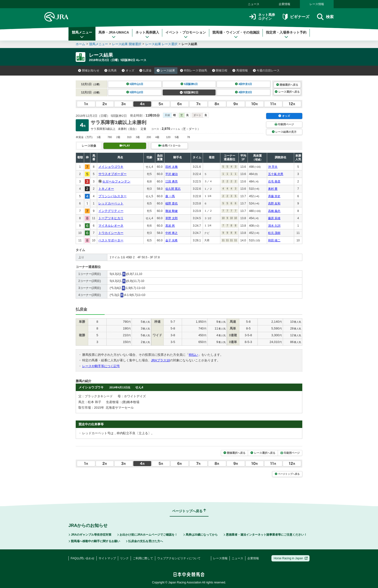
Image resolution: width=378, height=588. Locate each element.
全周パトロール (169, 146)
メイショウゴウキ (111, 167)
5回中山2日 (135, 92)
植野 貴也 (172, 203)
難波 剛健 (172, 211)
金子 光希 (172, 240)
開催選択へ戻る (287, 85)
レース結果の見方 (284, 132)
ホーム (80, 44)
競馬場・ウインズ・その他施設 (236, 35)
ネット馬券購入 (147, 35)
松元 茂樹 (274, 233)
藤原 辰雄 (274, 218)
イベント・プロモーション (186, 35)
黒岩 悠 (170, 226)
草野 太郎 (172, 218)
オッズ (128, 70)
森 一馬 (170, 196)
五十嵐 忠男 (276, 174)
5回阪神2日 (189, 92)
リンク (124, 558)
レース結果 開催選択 (127, 44)
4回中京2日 (244, 92)
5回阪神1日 (189, 84)
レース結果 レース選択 (162, 44)
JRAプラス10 (161, 360)
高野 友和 (274, 203)
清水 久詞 (274, 226)
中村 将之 (172, 233)
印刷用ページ (284, 124)
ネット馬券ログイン (262, 17)
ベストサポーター (111, 240)
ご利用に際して (143, 558)
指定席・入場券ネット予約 (286, 35)
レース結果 (166, 70)
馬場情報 (240, 70)
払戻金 (146, 70)
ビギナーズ (296, 17)
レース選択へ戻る (287, 92)
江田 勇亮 (172, 182)
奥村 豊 (273, 189)
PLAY (125, 146)
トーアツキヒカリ (111, 218)
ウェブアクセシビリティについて (179, 558)
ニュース (254, 4)
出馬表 (111, 70)
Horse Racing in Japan (291, 558)
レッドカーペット (111, 203)
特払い (193, 355)
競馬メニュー (82, 35)
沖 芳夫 (273, 167)
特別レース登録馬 (194, 70)
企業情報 (284, 4)
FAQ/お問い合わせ (83, 558)
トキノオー (106, 189)
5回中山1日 (135, 84)
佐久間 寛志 (173, 189)
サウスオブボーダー (112, 174)
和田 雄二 (274, 240)
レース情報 (317, 4)
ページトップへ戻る (287, 474)
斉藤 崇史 (274, 196)
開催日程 (220, 70)
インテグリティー (111, 211)
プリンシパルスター (112, 196)
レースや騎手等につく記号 (101, 366)
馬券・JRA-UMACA (114, 35)
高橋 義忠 (274, 211)
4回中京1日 (244, 84)
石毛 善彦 (274, 182)
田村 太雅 (172, 167)
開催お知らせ (89, 70)
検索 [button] (325, 17)
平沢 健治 (172, 174)
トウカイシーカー (111, 233)
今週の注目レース (266, 70)
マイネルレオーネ (111, 226)
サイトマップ (107, 558)
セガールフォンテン (116, 181)
